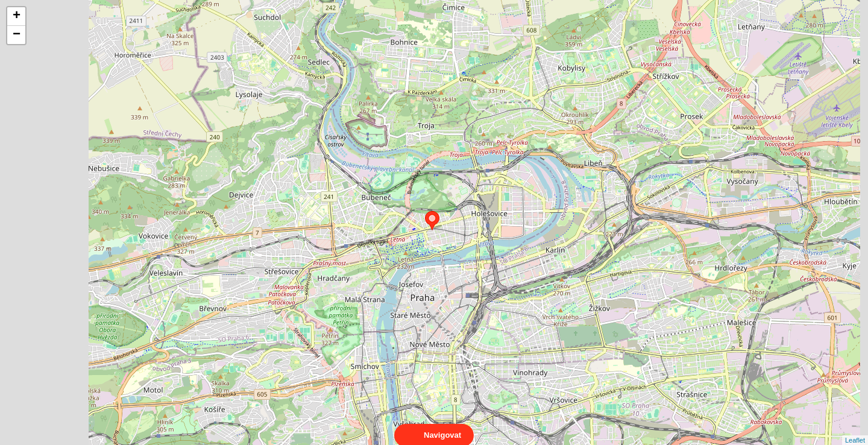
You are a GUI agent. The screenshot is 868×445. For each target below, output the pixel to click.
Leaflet (855, 429)
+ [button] (17, 16)
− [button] (17, 35)
